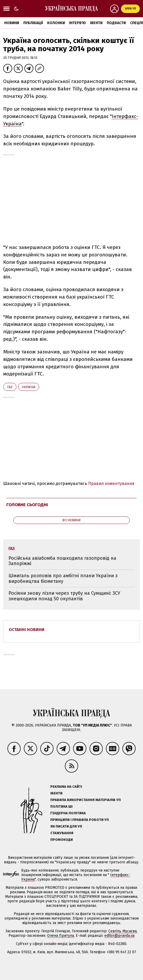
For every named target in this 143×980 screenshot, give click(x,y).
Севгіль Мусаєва (122, 931)
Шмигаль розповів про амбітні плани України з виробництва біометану (63, 578)
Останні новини (27, 630)
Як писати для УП (66, 826)
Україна (29, 387)
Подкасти (116, 23)
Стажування (62, 833)
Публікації (33, 23)
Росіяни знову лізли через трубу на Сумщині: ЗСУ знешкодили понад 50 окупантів (64, 596)
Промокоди (62, 840)
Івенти (96, 23)
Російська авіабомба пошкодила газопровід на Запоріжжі (62, 561)
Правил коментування (111, 484)
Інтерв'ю (77, 23)
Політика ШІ (61, 806)
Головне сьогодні (27, 505)
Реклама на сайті (66, 787)
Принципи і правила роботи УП (80, 820)
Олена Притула (61, 936)
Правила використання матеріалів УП (86, 800)
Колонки (56, 23)
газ (10, 387)
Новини (12, 23)
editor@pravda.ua (119, 936)
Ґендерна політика (68, 813)
